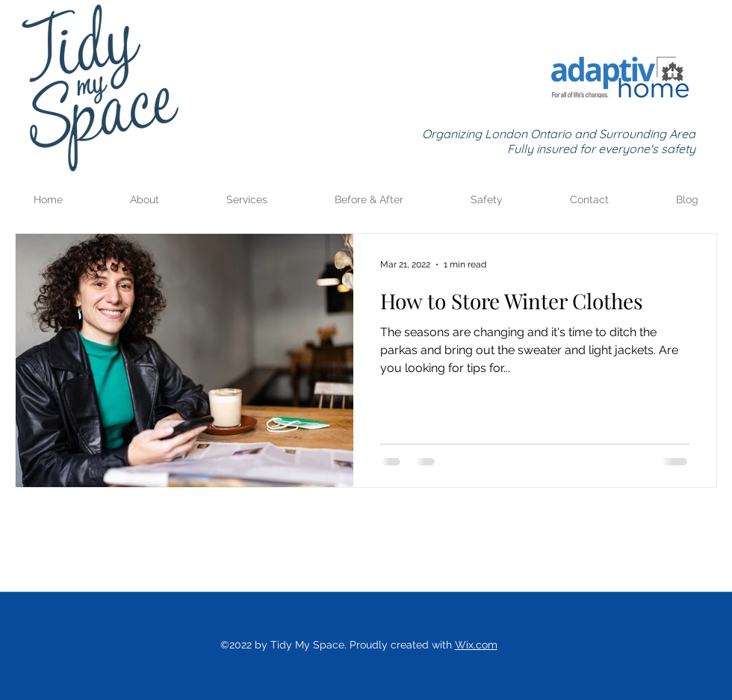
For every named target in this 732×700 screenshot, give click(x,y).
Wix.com (476, 645)
